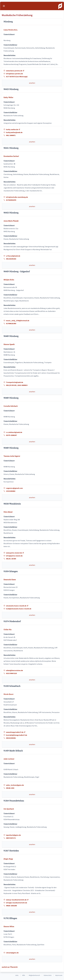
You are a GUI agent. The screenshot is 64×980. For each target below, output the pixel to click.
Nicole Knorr (9, 694)
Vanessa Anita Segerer (12, 456)
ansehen (32, 83)
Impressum (59, 975)
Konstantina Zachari (11, 156)
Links (17, 975)
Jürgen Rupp (8, 859)
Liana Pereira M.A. (11, 30)
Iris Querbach (9, 809)
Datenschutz (48, 975)
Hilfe (24, 975)
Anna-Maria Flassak (11, 221)
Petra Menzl (8, 512)
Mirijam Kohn (9, 280)
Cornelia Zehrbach (11, 406)
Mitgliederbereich (34, 975)
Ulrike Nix (7, 630)
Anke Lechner (9, 759)
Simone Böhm (9, 927)
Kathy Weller (8, 97)
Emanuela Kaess (10, 580)
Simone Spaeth (9, 344)
